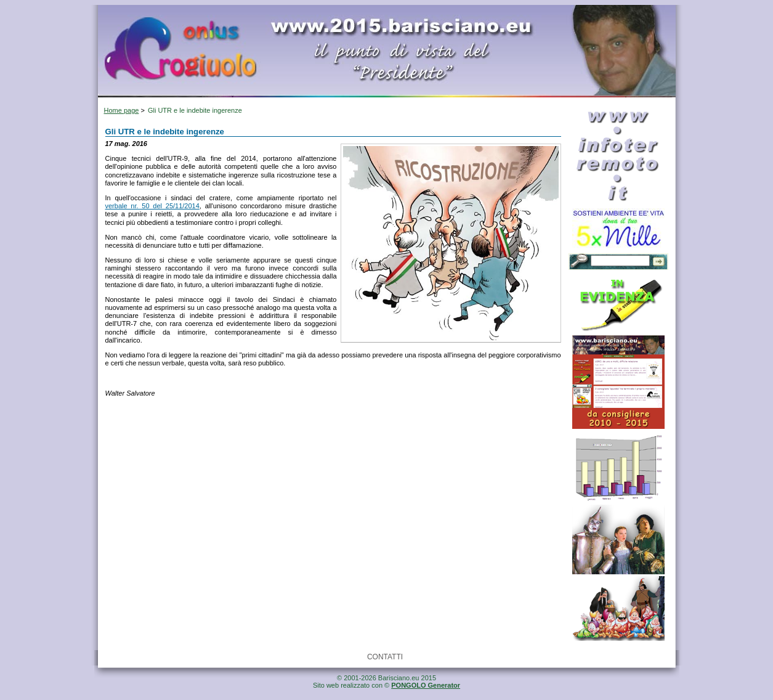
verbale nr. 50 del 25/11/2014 (152, 206)
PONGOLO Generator (426, 685)
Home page (122, 110)
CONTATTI (385, 657)
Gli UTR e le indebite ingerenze (195, 110)
